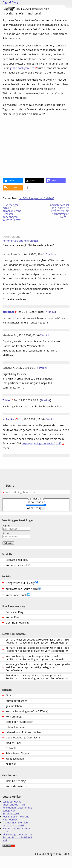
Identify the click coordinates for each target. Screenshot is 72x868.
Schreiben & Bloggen (18, 753)
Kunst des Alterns (16, 786)
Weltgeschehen (15, 759)
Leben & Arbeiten (16, 727)
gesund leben (14, 706)
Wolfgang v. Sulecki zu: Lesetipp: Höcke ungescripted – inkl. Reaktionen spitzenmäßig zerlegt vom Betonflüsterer (38, 667)
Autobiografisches (16, 701)
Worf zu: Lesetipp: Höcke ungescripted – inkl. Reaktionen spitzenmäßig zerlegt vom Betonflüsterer (37, 658)
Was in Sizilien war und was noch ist (16, 818)
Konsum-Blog (14, 717)
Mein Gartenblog (16, 781)
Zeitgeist (11, 764)
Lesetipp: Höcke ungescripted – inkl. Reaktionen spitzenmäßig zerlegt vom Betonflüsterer (17, 808)
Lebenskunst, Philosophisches (24, 732)
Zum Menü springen (68, 4)
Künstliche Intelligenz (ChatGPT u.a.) (27, 711)
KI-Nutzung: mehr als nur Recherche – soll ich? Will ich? (17, 838)
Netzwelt (11, 748)
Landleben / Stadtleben (19, 722)
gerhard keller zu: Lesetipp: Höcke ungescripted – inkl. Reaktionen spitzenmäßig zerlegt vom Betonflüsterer (37, 641)
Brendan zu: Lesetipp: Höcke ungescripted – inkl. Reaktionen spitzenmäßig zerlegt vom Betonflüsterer (37, 677)
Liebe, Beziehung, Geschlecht (23, 738)
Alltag (9, 696)
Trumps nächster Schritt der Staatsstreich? (17, 824)
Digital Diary (9, 2)
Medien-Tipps (14, 743)
